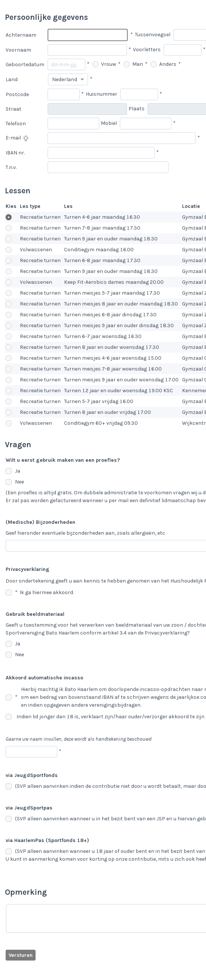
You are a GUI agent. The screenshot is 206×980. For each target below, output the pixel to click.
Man (133, 64)
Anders (163, 64)
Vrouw (104, 64)
